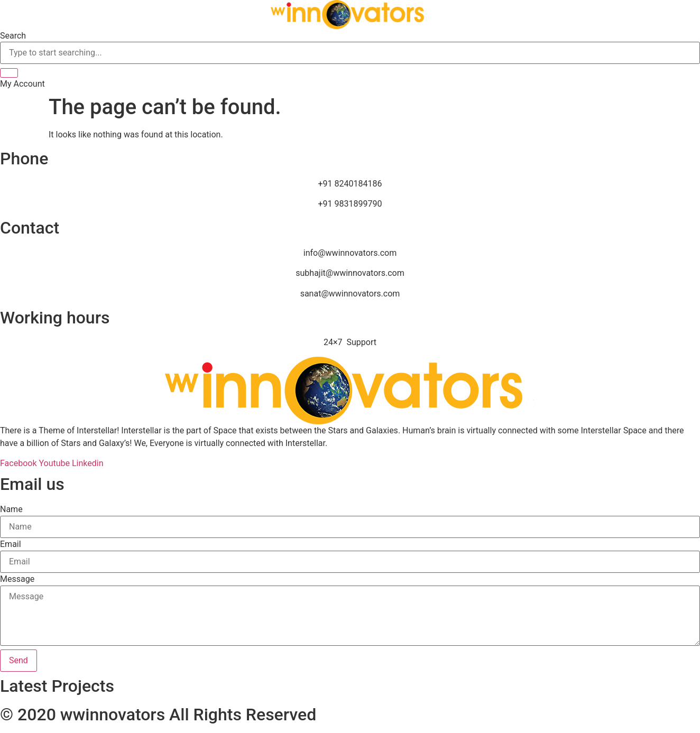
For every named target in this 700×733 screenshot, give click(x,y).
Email (11, 544)
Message (17, 579)
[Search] (9, 73)
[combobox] (350, 53)
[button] (22, 84)
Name (11, 509)
